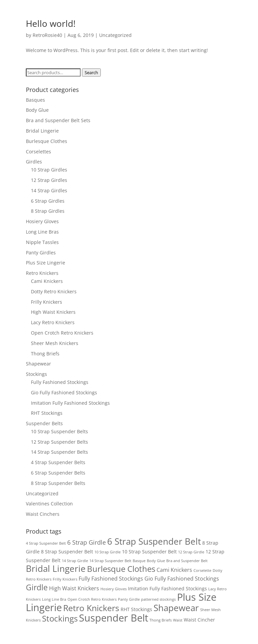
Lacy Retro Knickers (53, 322)
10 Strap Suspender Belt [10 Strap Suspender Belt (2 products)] (149, 552)
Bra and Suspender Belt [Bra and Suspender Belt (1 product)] (187, 561)
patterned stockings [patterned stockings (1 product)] (158, 599)
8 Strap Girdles (48, 211)
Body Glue (37, 110)
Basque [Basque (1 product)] (139, 561)
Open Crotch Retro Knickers (62, 333)
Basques (35, 100)
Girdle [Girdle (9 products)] (37, 587)
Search (91, 72)
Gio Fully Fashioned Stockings (64, 392)
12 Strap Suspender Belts (59, 442)
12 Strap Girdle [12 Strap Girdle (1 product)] (191, 552)
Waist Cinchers (43, 514)
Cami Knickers (47, 281)
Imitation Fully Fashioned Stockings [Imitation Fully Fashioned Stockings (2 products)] (167, 588)
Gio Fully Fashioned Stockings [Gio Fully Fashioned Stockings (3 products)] (182, 579)
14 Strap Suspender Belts (59, 452)
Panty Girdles (41, 253)
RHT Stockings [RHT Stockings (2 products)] (136, 609)
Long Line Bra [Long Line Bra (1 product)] (54, 599)
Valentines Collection (49, 504)
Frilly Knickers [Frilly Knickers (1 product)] (65, 579)
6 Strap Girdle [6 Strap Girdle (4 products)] (87, 542)
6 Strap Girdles (48, 201)
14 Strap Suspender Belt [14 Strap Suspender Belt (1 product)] (110, 561)
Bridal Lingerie (42, 131)
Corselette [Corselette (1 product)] (202, 571)
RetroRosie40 (47, 35)
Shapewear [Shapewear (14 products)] (176, 608)
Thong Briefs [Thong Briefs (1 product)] (161, 620)
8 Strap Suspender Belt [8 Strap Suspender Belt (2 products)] (67, 552)
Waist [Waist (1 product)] (178, 620)
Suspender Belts (44, 423)
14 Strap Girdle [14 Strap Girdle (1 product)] (75, 561)
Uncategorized (115, 35)
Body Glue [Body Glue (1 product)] (156, 561)
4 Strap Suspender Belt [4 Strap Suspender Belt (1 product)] (46, 543)
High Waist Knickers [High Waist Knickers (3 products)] (74, 588)
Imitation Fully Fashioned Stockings (70, 403)
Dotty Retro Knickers (54, 291)
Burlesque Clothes (47, 141)
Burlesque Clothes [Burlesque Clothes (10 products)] (121, 569)
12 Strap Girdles (49, 180)
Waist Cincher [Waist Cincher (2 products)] (199, 620)
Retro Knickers (42, 273)
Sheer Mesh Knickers (55, 343)
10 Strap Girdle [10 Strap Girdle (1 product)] (107, 552)
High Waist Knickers (53, 312)
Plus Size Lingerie (46, 263)
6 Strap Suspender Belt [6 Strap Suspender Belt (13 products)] (154, 541)
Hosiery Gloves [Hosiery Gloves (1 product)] (114, 589)
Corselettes (38, 152)
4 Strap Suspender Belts (58, 462)
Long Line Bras (42, 232)
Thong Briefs (45, 354)
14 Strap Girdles (49, 190)
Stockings (36, 374)
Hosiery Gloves (42, 221)
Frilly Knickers (47, 302)
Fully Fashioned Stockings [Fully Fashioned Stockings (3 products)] (111, 579)
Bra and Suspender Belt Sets (58, 120)
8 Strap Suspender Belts (58, 483)
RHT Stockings (47, 413)
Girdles (34, 162)
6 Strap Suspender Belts (58, 473)
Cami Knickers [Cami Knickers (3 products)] (174, 570)
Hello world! (51, 23)
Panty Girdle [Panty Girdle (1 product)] (129, 599)
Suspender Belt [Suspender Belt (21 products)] (114, 618)
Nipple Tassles (42, 242)
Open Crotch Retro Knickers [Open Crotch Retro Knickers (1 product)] (92, 599)
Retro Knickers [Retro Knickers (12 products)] (91, 608)
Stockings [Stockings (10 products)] (60, 618)
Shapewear (38, 364)
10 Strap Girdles (49, 170)
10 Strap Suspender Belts (59, 431)
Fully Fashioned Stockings (60, 382)
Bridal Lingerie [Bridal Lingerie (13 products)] (56, 569)
